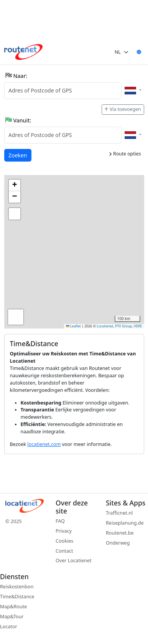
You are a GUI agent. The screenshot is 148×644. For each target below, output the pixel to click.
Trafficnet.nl (119, 513)
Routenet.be (120, 533)
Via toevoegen (123, 109)
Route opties (125, 154)
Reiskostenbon (17, 587)
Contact (64, 551)
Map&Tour (12, 617)
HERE (138, 326)
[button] (15, 185)
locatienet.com (44, 444)
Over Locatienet (73, 561)
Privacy (64, 531)
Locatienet (105, 326)
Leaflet (73, 326)
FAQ (60, 521)
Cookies (64, 541)
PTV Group (123, 326)
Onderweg (118, 543)
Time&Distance (17, 597)
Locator (9, 627)
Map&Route (13, 607)
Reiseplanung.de (125, 523)
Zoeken (18, 155)
